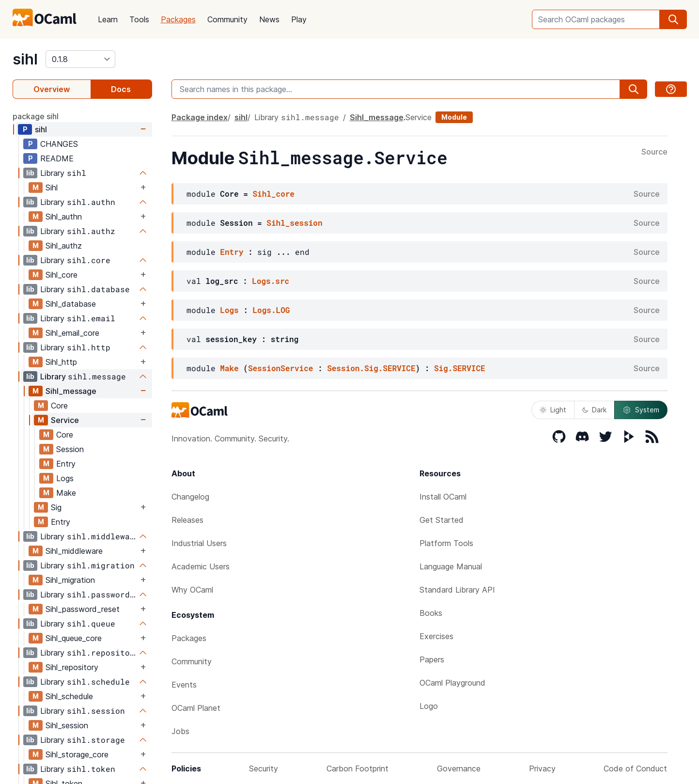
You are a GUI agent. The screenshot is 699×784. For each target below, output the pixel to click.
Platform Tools (446, 543)
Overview (52, 89)
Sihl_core (62, 275)
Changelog (190, 497)
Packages (178, 19)
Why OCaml (192, 590)
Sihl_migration (70, 580)
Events (184, 685)
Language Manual (451, 566)
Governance (459, 768)
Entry (66, 464)
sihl (25, 59)
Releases (187, 520)
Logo (429, 706)
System (641, 410)
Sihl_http (61, 362)
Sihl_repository (72, 667)
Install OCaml (443, 497)
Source (654, 152)
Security (264, 768)
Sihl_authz (64, 246)
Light (553, 410)
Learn (108, 19)
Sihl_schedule (69, 696)
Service (65, 420)
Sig (56, 507)
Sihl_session (67, 725)
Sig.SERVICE (460, 368)
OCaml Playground (452, 683)
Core (59, 406)
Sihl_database (71, 304)
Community (227, 19)
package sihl (36, 116)
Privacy (542, 768)
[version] (80, 59)
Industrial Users (199, 543)
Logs (65, 478)
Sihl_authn (64, 217)
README (57, 158)
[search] (673, 19)
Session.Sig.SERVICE (371, 368)
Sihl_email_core (72, 333)
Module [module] (454, 117)
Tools (139, 19)
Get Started (442, 520)
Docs (121, 89)
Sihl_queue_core (74, 638)
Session (70, 449)
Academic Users (201, 566)
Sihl (52, 188)
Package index (200, 117)
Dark (594, 410)
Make (66, 493)
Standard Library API (457, 590)
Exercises (436, 636)
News (269, 19)
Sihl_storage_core (77, 754)
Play (299, 19)
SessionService (280, 368)
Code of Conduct (635, 768)
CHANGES (59, 144)
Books (431, 613)
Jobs (180, 731)
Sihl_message (71, 391)
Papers (432, 659)
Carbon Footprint (357, 768)
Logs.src (271, 281)
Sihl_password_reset (83, 609)
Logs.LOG (272, 310)
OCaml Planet (196, 708)
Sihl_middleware (74, 551)
